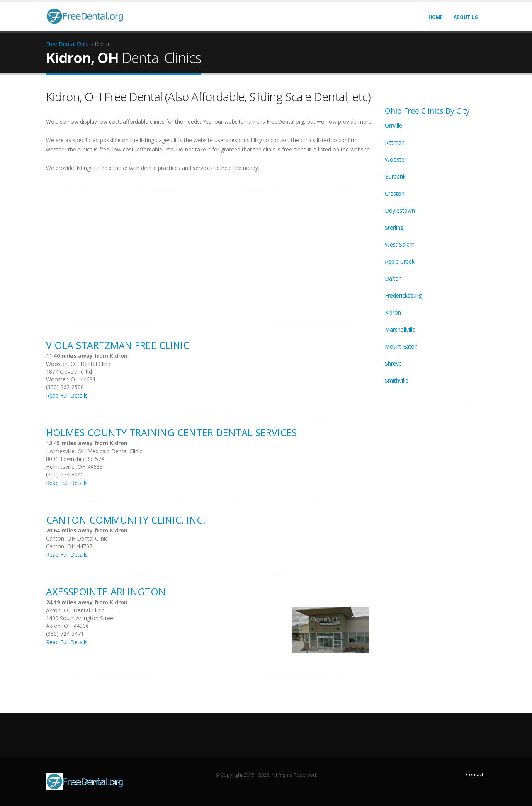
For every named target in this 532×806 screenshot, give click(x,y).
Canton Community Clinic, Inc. (126, 520)
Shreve (393, 363)
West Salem (400, 244)
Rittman (395, 142)
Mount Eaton (401, 346)
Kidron (393, 312)
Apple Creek (400, 261)
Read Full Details (67, 395)
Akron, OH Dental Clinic (75, 610)
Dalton (393, 278)
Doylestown (400, 210)
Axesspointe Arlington (106, 592)
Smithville (397, 380)
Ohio (83, 44)
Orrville (393, 125)
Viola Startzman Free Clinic (118, 345)
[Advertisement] (210, 252)
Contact (475, 775)
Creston (395, 193)
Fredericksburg (403, 295)
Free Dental (61, 44)
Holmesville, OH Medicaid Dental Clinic (94, 451)
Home (436, 17)
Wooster (396, 159)
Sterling (394, 227)
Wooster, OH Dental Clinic (79, 364)
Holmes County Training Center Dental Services (171, 432)
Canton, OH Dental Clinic (77, 538)
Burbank (395, 176)
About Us (466, 17)
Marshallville (400, 329)
